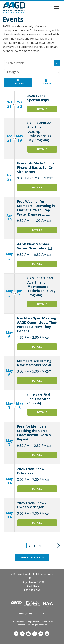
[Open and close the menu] (43, 7)
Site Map (41, 613)
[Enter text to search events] (29, 63)
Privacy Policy (26, 613)
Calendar (46, 82)
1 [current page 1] (24, 546)
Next (58, 546)
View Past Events (32, 557)
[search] (57, 63)
